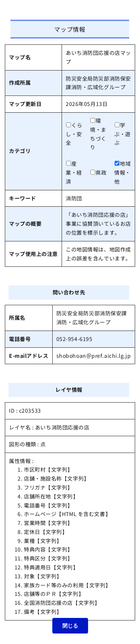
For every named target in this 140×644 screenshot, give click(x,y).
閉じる (70, 626)
